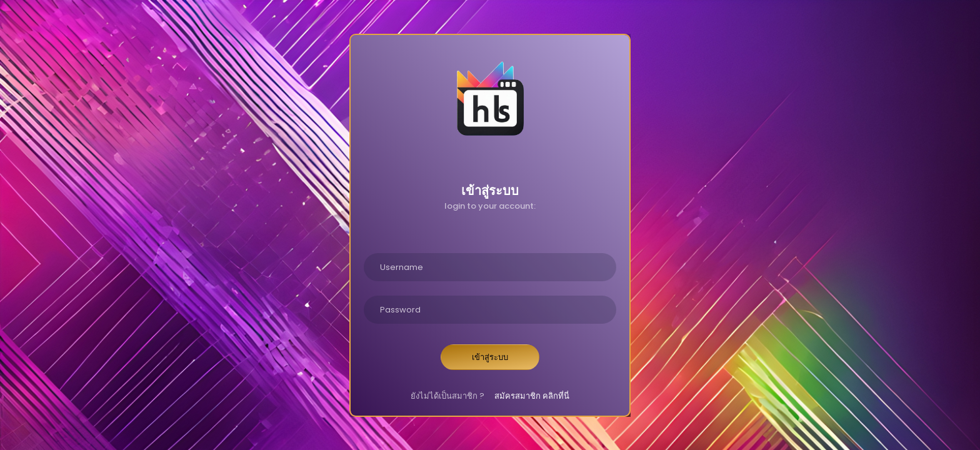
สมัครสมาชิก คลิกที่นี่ (532, 396)
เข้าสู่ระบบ (490, 357)
